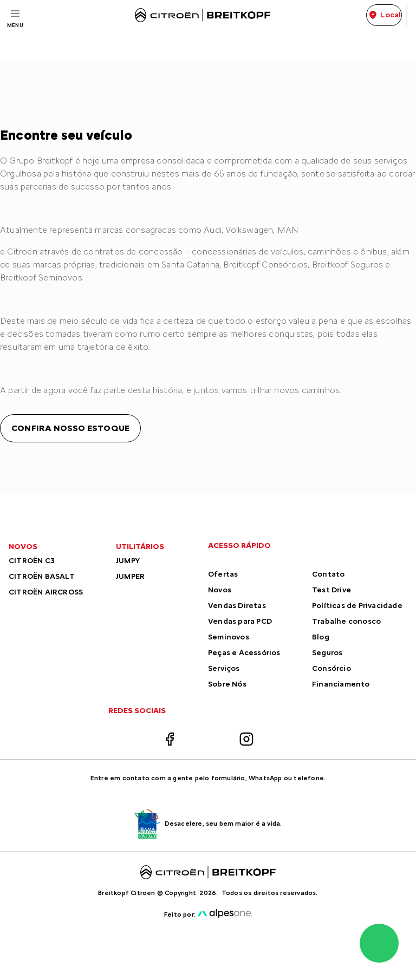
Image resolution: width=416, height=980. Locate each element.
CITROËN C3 (32, 561)
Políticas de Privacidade (357, 606)
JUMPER (130, 576)
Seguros (327, 653)
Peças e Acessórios (244, 653)
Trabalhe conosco (346, 621)
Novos (220, 590)
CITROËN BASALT (42, 576)
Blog (321, 637)
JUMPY (128, 561)
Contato (328, 574)
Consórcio (331, 668)
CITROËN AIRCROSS (46, 592)
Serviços (224, 668)
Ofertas (223, 574)
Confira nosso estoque (70, 428)
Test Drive (331, 590)
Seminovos (229, 637)
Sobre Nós (227, 684)
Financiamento (341, 684)
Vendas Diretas (237, 606)
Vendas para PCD (240, 621)
